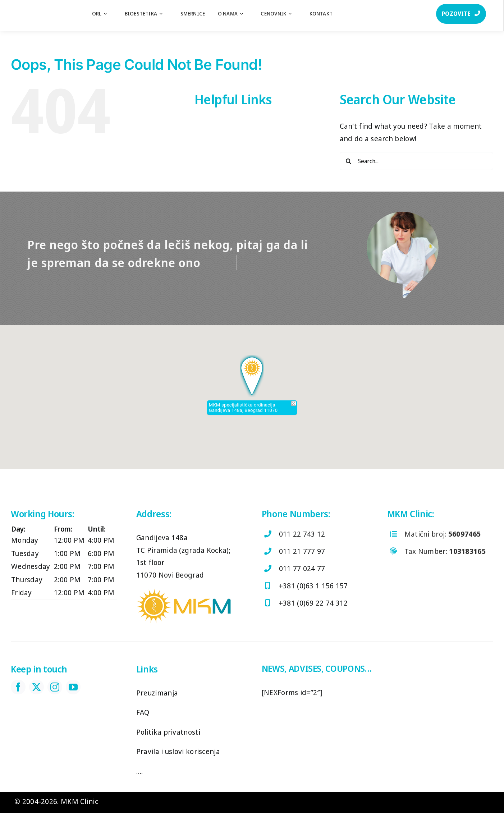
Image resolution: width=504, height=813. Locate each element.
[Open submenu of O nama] (245, 14)
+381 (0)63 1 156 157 (313, 586)
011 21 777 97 (302, 551)
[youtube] (73, 687)
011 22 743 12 (302, 534)
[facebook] (18, 687)
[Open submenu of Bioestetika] (164, 14)
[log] (36, 7)
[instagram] (55, 687)
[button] (252, 376)
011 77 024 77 (302, 568)
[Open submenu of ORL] (109, 14)
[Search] (349, 161)
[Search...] (416, 161)
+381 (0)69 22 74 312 (313, 603)
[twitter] (36, 687)
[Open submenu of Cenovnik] (294, 14)
